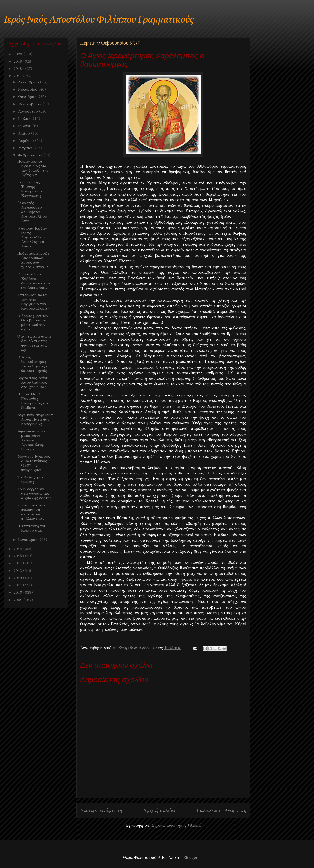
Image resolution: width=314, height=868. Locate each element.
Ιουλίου (26, 119)
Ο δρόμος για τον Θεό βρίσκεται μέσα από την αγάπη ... (33, 322)
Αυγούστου (29, 111)
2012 (18, 578)
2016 (19, 549)
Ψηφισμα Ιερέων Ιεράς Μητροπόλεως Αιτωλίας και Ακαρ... (32, 237)
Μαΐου (25, 133)
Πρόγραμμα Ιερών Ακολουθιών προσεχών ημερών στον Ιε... (34, 260)
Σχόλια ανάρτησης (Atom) (176, 825)
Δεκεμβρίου (29, 82)
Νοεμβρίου (28, 89)
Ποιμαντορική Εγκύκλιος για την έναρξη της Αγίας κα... (33, 168)
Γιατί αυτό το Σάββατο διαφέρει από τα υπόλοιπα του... (34, 281)
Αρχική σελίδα (159, 810)
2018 (19, 69)
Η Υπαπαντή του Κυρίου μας (32, 528)
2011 (18, 585)
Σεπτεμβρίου (30, 104)
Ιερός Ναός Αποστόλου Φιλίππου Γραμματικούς (99, 20)
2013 (18, 571)
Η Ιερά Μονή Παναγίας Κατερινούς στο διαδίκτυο (33, 401)
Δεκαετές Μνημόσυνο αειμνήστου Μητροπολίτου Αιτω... (32, 212)
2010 (19, 592)
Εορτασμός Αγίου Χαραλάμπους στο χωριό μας (33, 382)
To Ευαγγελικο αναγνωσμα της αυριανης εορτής (35, 493)
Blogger (190, 857)
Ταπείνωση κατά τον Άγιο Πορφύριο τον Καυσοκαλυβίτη (34, 302)
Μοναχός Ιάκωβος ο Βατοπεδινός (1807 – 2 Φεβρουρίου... (34, 463)
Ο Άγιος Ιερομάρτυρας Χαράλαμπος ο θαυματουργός (33, 364)
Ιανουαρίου (29, 540)
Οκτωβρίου (29, 97)
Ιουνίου (25, 126)
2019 (19, 61)
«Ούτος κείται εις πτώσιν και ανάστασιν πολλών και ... (33, 512)
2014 (18, 563)
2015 (18, 556)
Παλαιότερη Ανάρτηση (221, 810)
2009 (19, 600)
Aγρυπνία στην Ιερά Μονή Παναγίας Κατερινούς (35, 419)
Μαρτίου (27, 148)
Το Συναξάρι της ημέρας (33, 479)
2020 (19, 54)
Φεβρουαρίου (31, 155)
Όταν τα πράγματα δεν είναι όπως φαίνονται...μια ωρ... (34, 343)
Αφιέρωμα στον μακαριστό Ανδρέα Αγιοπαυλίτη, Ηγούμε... (31, 440)
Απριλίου (27, 141)
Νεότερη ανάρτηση (101, 810)
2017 (18, 76)
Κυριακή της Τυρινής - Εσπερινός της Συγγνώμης (32, 189)
